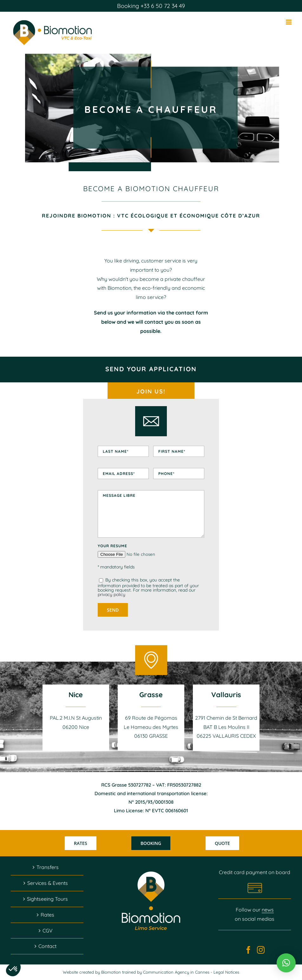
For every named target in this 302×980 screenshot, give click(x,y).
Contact (47, 946)
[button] (286, 963)
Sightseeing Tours (47, 899)
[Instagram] (261, 950)
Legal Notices (226, 972)
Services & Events (48, 883)
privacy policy (112, 594)
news (268, 910)
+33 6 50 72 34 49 (162, 6)
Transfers (48, 867)
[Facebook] (248, 950)
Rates (47, 915)
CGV (48, 931)
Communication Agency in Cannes (177, 972)
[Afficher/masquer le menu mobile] (289, 22)
